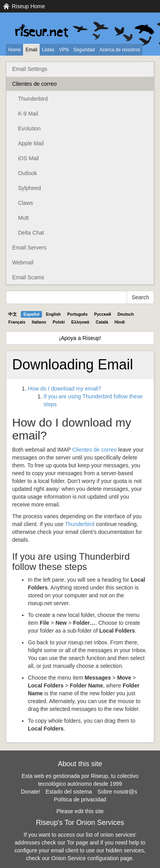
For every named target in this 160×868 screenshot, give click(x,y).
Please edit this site (80, 811)
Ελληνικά (80, 322)
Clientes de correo (35, 84)
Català (102, 322)
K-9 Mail (28, 114)
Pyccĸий (103, 314)
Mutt (23, 218)
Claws (25, 203)
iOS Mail (28, 158)
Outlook (27, 173)
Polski (59, 322)
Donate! (30, 792)
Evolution (29, 128)
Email (31, 50)
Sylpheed (29, 188)
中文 (13, 314)
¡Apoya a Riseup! (80, 338)
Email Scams (28, 277)
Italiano (39, 322)
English (53, 314)
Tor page (77, 843)
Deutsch (126, 314)
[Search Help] (66, 297)
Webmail (23, 262)
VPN (64, 50)
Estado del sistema (69, 792)
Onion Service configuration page (92, 858)
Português (78, 314)
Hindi (120, 322)
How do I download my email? (65, 389)
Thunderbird (33, 99)
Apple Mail (31, 143)
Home (15, 50)
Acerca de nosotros (120, 50)
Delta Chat (31, 233)
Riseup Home (28, 6)
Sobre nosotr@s (117, 792)
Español (32, 314)
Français (17, 322)
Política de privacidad (80, 799)
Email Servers (29, 248)
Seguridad (84, 50)
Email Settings (30, 69)
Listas (48, 50)
